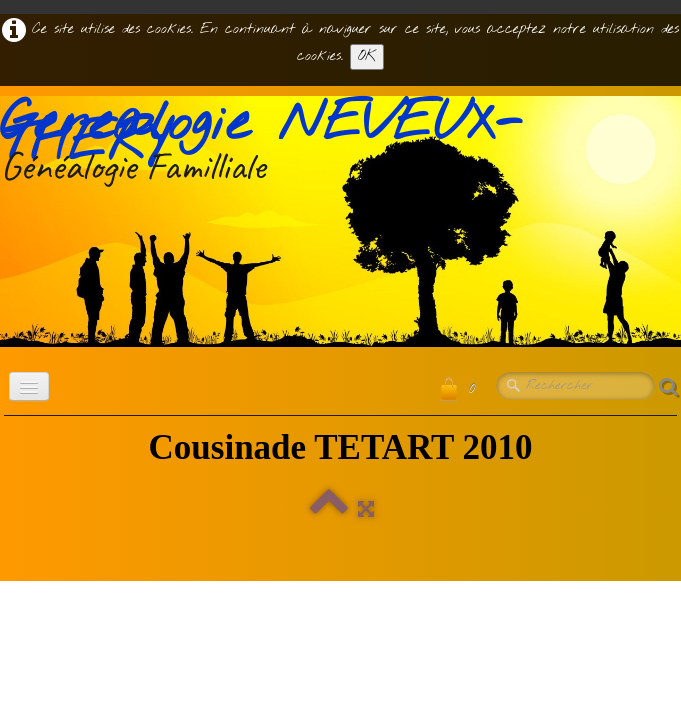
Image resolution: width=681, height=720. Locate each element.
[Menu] (29, 386)
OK (367, 56)
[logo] (340, 145)
